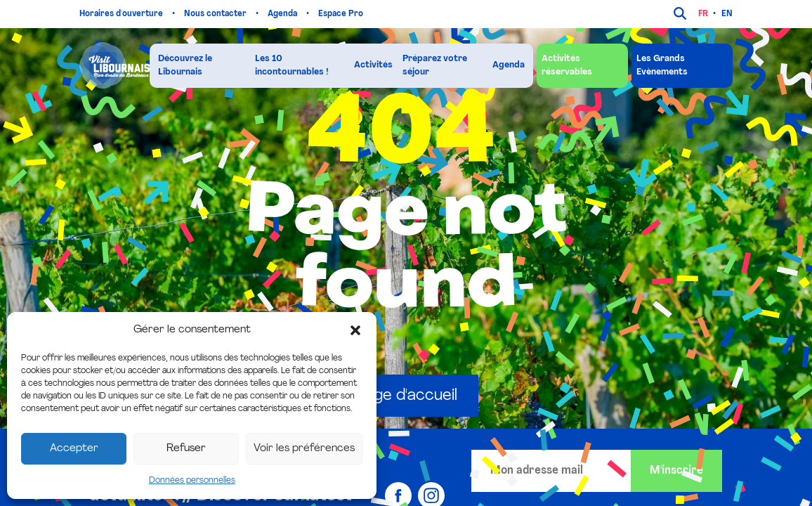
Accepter (74, 449)
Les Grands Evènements (662, 66)
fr (703, 14)
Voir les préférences (304, 449)
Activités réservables (567, 66)
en (727, 14)
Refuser (186, 449)
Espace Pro (342, 14)
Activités (373, 65)
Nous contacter (216, 14)
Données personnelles (192, 481)
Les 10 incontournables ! (292, 66)
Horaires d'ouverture (122, 14)
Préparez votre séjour (435, 66)
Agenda (283, 14)
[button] (355, 330)
